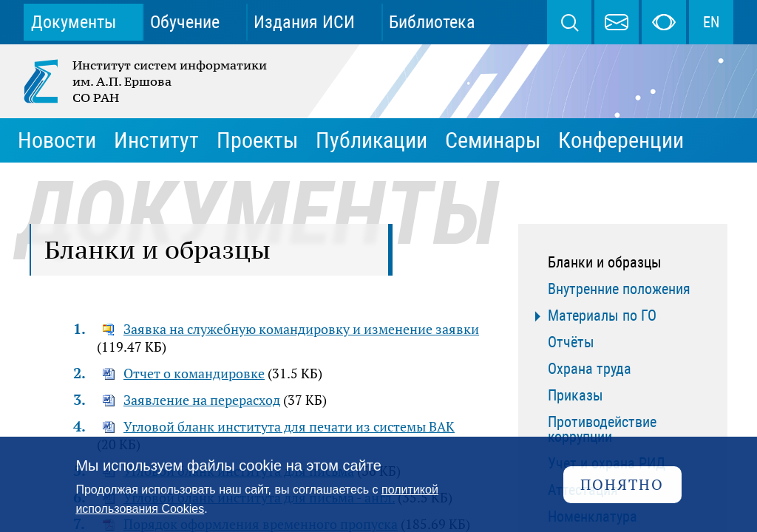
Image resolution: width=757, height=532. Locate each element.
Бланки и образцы (605, 262)
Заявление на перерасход (202, 400)
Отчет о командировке (194, 373)
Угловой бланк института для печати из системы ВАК (289, 426)
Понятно (622, 484)
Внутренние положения (619, 289)
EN (711, 22)
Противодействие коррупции (602, 429)
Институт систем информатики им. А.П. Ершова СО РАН (146, 81)
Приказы (576, 395)
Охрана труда (590, 369)
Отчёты (571, 342)
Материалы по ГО (602, 316)
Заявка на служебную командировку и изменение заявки (301, 329)
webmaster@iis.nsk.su (617, 22)
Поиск (569, 22)
